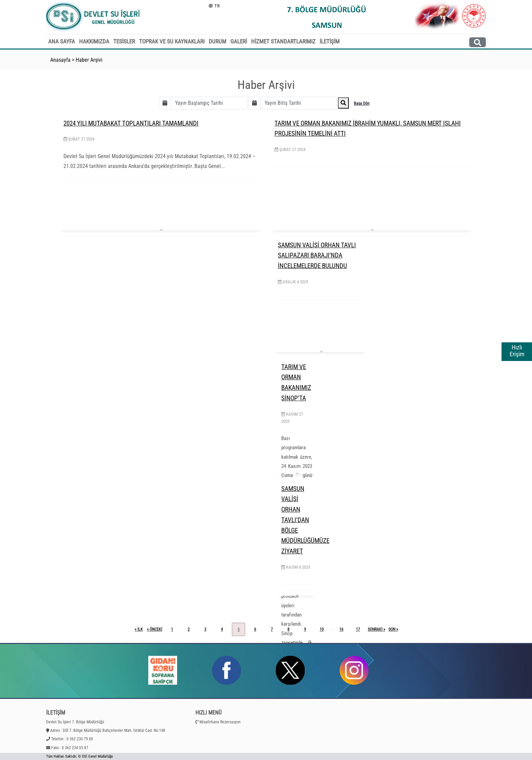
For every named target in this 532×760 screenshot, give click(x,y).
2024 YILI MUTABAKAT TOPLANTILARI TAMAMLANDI (131, 123)
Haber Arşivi (89, 60)
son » (393, 629)
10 (322, 629)
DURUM (217, 41)
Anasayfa (60, 60)
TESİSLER (124, 41)
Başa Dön (362, 103)
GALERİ (239, 41)
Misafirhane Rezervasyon (220, 722)
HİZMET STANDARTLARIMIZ (283, 41)
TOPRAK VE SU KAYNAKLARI (172, 41)
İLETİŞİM (330, 41)
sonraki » (376, 629)
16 (341, 629)
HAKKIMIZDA (94, 41)
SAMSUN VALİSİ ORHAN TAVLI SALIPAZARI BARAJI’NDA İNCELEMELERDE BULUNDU (317, 255)
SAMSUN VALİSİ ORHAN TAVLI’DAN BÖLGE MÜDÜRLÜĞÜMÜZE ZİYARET (305, 520)
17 (358, 629)
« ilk (139, 629)
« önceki (155, 629)
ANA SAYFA (62, 41)
